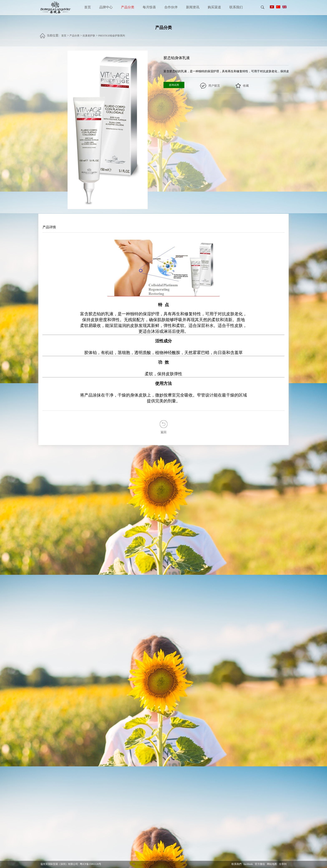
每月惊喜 (149, 7)
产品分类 (128, 7)
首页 (88, 7)
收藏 (246, 86)
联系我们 (236, 7)
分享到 (283, 864)
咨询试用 (174, 85)
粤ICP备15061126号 (91, 864)
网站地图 (272, 864)
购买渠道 (214, 7)
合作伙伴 (171, 7)
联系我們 (236, 864)
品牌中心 (106, 7)
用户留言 (214, 86)
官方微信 (260, 864)
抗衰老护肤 (89, 34)
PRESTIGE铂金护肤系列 (112, 34)
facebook (248, 864)
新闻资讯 (193, 7)
